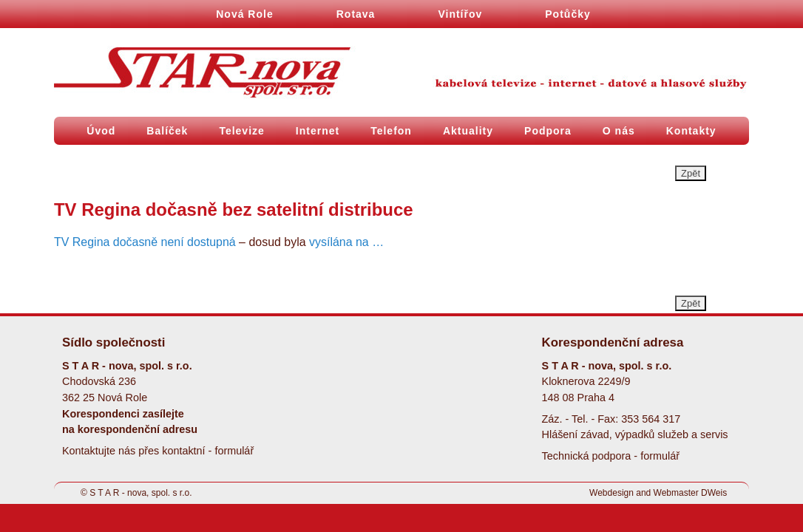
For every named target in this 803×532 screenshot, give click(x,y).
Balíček (167, 131)
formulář (234, 451)
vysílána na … (346, 242)
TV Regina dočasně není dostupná (145, 242)
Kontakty (691, 131)
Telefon (391, 131)
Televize (241, 131)
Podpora (548, 131)
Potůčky (567, 14)
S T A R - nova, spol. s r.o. (140, 493)
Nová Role (244, 14)
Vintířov (460, 14)
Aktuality (468, 131)
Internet (318, 131)
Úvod (101, 131)
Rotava (356, 14)
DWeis (714, 493)
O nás (619, 131)
